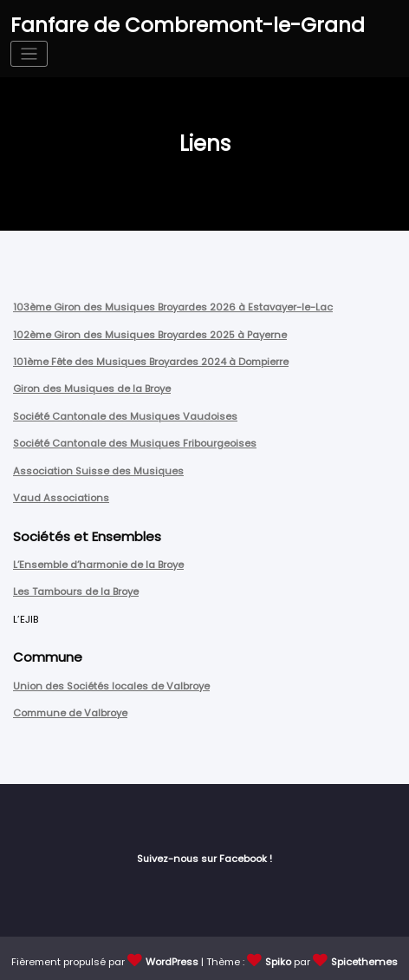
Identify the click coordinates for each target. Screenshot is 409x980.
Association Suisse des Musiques (97, 468)
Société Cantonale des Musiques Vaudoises (124, 415)
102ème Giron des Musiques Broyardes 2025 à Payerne (149, 334)
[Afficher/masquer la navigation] (29, 53)
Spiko (279, 957)
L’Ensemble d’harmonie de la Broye (98, 562)
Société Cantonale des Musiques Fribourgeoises (133, 441)
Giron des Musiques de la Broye (91, 388)
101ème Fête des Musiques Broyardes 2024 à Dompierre (150, 361)
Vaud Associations (61, 495)
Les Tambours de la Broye (75, 589)
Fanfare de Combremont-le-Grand (183, 24)
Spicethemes (364, 957)
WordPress (173, 957)
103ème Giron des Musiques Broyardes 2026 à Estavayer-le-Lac (172, 307)
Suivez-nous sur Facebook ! (204, 854)
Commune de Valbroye (70, 709)
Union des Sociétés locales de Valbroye (111, 682)
